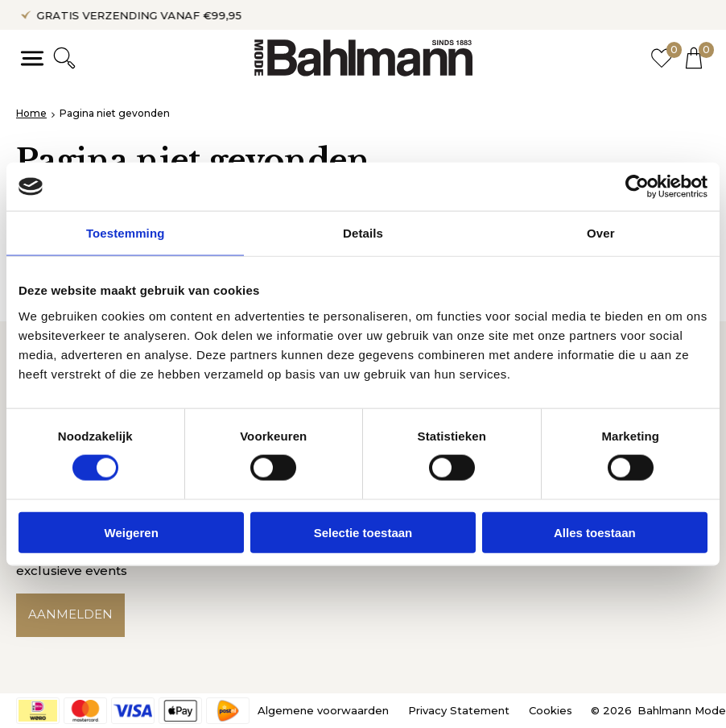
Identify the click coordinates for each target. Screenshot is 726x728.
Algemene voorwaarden (323, 710)
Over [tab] (601, 233)
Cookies (551, 710)
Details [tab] (363, 233)
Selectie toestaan (363, 532)
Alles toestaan (595, 532)
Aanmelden (70, 615)
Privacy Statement (459, 710)
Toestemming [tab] (126, 233)
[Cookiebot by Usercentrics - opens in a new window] (637, 187)
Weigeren (132, 532)
